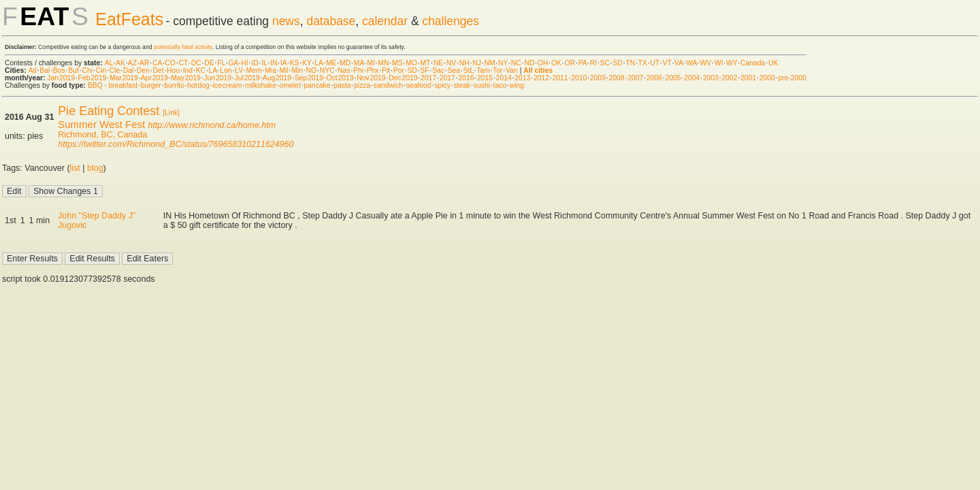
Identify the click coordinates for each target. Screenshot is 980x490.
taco (500, 85)
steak (462, 85)
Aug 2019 (277, 78)
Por (399, 70)
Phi (358, 70)
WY (732, 63)
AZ (132, 63)
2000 (767, 78)
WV (705, 63)
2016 (466, 78)
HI (244, 63)
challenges (451, 21)
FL (221, 63)
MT (425, 63)
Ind (188, 70)
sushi (482, 85)
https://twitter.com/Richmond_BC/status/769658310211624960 (176, 144)
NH (464, 63)
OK (556, 63)
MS (397, 63)
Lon (226, 70)
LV (239, 70)
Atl (33, 70)
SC (605, 63)
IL (264, 63)
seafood (419, 85)
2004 (692, 78)
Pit (386, 70)
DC (196, 63)
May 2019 (186, 78)
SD (618, 63)
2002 (729, 78)
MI (371, 63)
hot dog (198, 85)
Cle (115, 70)
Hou (173, 70)
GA (233, 63)
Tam (483, 70)
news (286, 21)
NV (451, 63)
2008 (616, 78)
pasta (342, 85)
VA (679, 63)
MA (359, 63)
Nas (344, 70)
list (75, 168)
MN (383, 63)
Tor (497, 70)
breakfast (123, 85)
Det (158, 70)
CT (183, 63)
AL (109, 63)
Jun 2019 (217, 78)
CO (170, 63)
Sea (454, 70)
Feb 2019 (93, 78)
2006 (654, 78)
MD (345, 63)
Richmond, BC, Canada (102, 135)
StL (469, 70)
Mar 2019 (124, 78)
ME (331, 63)
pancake (317, 85)
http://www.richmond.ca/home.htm (212, 125)
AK (120, 63)
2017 (428, 78)
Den (143, 70)
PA (583, 63)
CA (157, 63)
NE (438, 63)
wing (517, 85)
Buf (73, 70)
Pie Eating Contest (109, 111)
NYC (327, 70)
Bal (45, 70)
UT (655, 63)
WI (719, 63)
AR (144, 63)
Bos (59, 70)
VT (667, 63)
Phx (373, 70)
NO (312, 70)
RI (593, 63)
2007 (635, 78)
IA (283, 63)
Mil (283, 70)
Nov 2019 (371, 78)
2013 (522, 78)
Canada (753, 63)
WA (691, 63)
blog (95, 168)
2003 (711, 78)
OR (570, 63)
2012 (541, 78)
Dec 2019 (403, 78)
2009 (598, 78)
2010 (579, 78)
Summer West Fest (101, 124)
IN (274, 63)
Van (512, 70)
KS (295, 63)
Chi (87, 70)
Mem (254, 70)
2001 (748, 78)
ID (255, 63)
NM (489, 63)
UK (773, 63)
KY (307, 63)
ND (529, 63)
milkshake (261, 85)
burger (151, 85)
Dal (129, 70)
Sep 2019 (309, 78)
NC (516, 63)
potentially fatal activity (183, 47)
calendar (385, 21)
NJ (477, 63)
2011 (560, 78)
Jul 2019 (247, 78)
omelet (290, 85)
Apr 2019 (154, 78)
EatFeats (129, 19)
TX (643, 63)
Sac (438, 70)
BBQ (95, 85)
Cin (101, 70)
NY (503, 63)
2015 (485, 78)
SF (424, 70)
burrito (174, 85)
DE (209, 63)
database (331, 21)
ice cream (227, 85)
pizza (362, 85)
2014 (504, 78)
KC (201, 70)
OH (543, 63)
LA (318, 63)
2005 (673, 78)
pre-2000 (792, 78)
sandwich (388, 85)
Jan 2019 (61, 78)
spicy (442, 85)
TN (630, 63)
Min (297, 70)
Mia (271, 70)
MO (411, 63)
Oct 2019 (340, 78)
